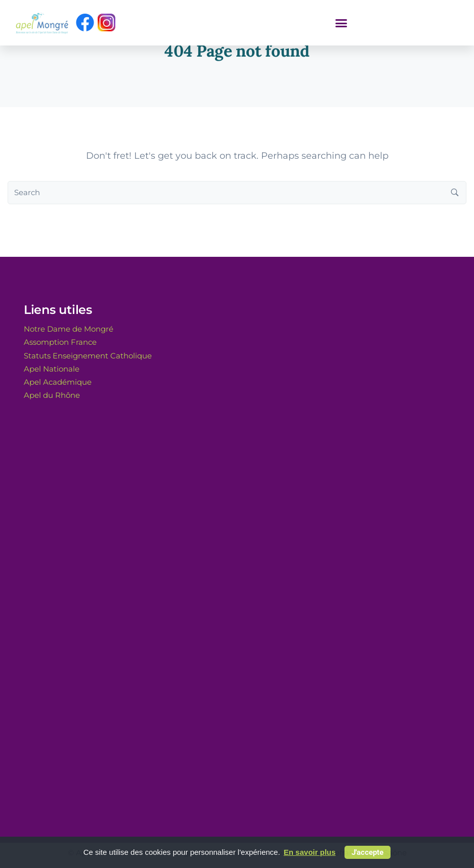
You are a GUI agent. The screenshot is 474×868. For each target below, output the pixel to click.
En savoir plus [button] (310, 852)
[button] (341, 23)
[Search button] (455, 193)
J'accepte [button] (368, 852)
